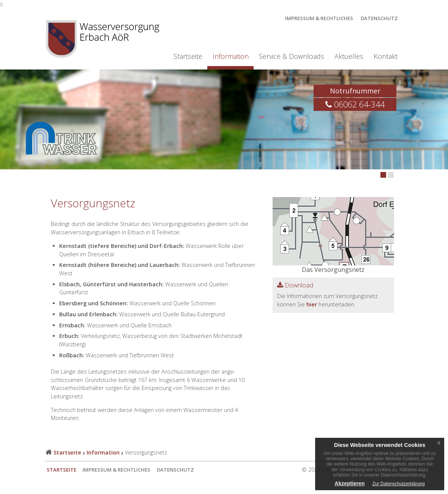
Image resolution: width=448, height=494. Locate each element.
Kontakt (386, 56)
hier (312, 304)
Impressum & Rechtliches (319, 18)
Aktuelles (349, 56)
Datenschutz (379, 18)
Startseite (188, 56)
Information (231, 56)
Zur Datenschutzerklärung (399, 484)
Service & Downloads (292, 56)
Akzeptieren (349, 483)
